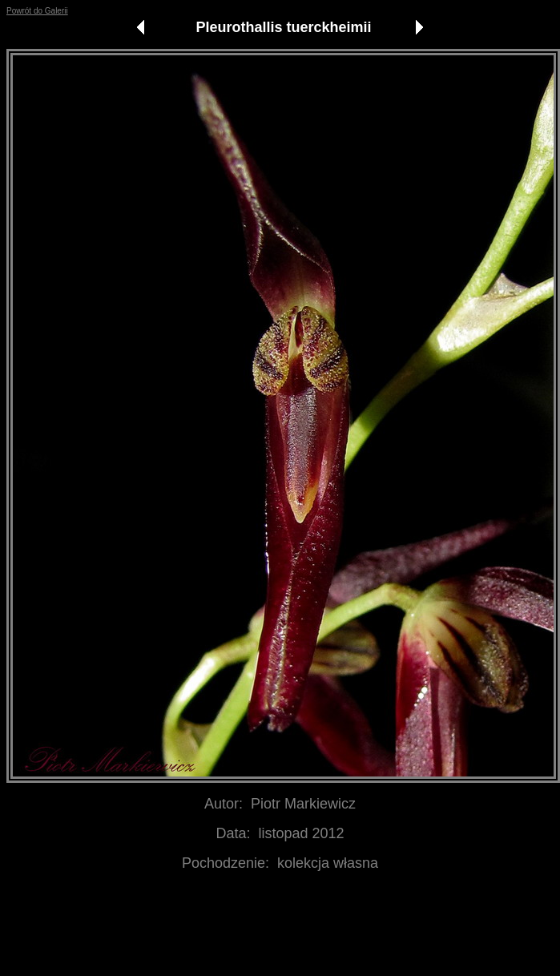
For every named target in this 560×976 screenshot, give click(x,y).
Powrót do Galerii (37, 11)
